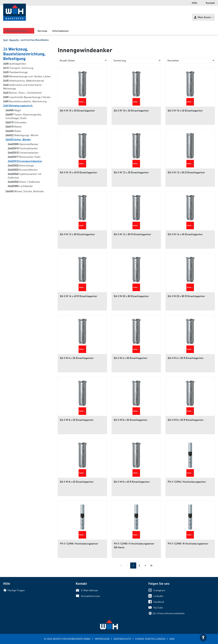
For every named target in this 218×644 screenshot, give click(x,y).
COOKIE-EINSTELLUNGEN (150, 639)
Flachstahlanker (23, 148)
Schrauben (16, 122)
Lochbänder (20, 186)
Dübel (13, 131)
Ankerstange (21, 165)
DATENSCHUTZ (122, 639)
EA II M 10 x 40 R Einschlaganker (79, 172)
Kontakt (210, 3)
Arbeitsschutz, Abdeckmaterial (24, 81)
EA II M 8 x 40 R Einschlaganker (132, 482)
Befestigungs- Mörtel (22, 135)
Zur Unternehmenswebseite (169, 613)
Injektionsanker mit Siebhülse (25, 176)
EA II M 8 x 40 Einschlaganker (77, 482)
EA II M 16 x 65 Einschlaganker (185, 234)
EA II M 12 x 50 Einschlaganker (77, 234)
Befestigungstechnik (18, 105)
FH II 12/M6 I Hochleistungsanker (187, 482)
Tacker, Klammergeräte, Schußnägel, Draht (24, 116)
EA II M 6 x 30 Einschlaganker (131, 358)
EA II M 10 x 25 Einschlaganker (77, 110)
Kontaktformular (91, 596)
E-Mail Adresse (89, 590)
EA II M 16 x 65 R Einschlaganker (79, 296)
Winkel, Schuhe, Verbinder (25, 191)
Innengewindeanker (25, 161)
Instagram (159, 590)
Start (6, 40)
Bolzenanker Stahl (24, 157)
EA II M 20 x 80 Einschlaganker (131, 296)
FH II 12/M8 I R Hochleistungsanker (188, 543)
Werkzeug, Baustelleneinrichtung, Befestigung (24, 54)
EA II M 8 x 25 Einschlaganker (77, 420)
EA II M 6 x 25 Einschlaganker (77, 358)
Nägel (13, 110)
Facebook (159, 602)
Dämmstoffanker (23, 144)
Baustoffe (14, 40)
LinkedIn (158, 596)
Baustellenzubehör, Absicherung (25, 101)
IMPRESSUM (102, 639)
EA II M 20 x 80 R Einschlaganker (186, 296)
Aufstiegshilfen (15, 64)
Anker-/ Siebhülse (24, 182)
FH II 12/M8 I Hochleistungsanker (79, 543)
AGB (172, 639)
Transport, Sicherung (18, 68)
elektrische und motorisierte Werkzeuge (22, 87)
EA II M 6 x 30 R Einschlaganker (186, 358)
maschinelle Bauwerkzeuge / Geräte (27, 97)
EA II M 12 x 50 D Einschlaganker (186, 172)
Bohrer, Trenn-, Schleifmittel (22, 93)
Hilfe (195, 3)
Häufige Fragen (16, 590)
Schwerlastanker (23, 153)
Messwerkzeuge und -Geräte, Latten (27, 76)
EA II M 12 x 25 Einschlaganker (131, 172)
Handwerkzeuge (15, 72)
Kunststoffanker (23, 170)
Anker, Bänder (18, 139)
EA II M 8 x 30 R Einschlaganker (186, 420)
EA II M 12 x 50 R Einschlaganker (132, 234)
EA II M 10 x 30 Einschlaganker (131, 110)
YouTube (158, 607)
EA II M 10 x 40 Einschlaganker (185, 110)
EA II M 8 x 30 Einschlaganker (131, 420)
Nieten (14, 127)
